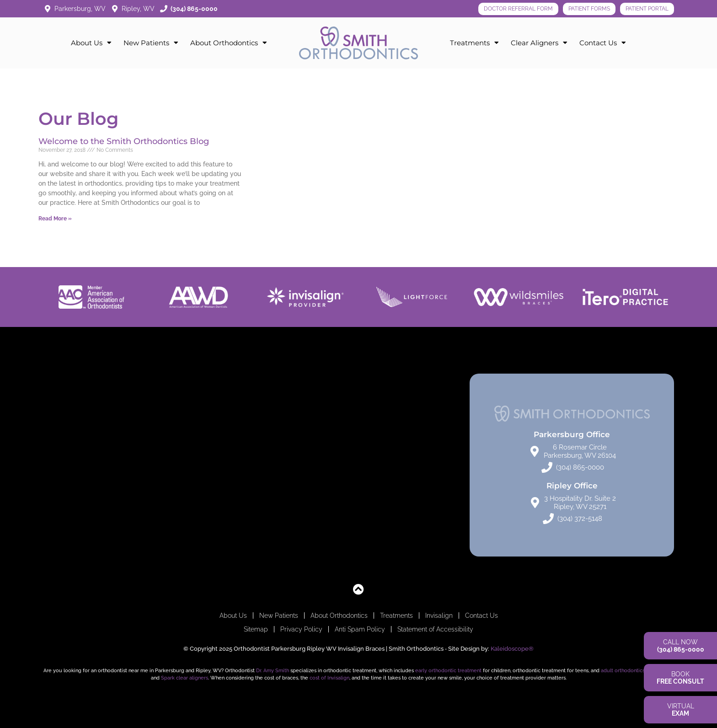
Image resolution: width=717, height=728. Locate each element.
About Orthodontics (229, 43)
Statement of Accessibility (435, 629)
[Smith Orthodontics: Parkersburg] (145, 465)
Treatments (474, 43)
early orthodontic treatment (448, 670)
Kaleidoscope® (512, 649)
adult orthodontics (623, 670)
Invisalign (439, 616)
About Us (91, 43)
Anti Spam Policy (360, 629)
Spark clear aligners (185, 678)
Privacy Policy (301, 629)
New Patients (151, 43)
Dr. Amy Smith (273, 670)
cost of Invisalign (329, 678)
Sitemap (256, 629)
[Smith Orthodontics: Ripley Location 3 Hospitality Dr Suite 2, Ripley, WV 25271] (359, 465)
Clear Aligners (539, 43)
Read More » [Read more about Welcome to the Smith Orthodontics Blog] (55, 219)
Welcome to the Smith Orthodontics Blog (124, 141)
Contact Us (603, 43)
